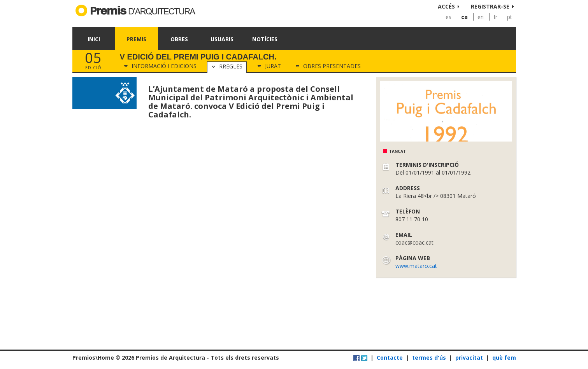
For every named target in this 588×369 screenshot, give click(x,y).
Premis (136, 39)
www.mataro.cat (416, 266)
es (448, 17)
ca (464, 17)
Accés (446, 6)
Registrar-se (490, 6)
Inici (94, 39)
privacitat (469, 358)
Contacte (390, 358)
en (481, 17)
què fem (504, 358)
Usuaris (222, 39)
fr (495, 17)
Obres (179, 39)
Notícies (265, 39)
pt (510, 17)
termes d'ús (429, 358)
